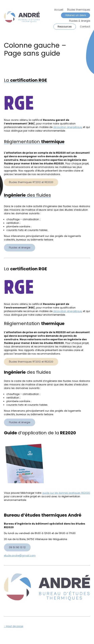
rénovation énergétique (67, 127)
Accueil (59, 10)
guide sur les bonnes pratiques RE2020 (66, 493)
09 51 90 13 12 (17, 547)
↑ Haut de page (14, 626)
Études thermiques (79, 10)
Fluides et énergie (20, 248)
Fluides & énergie (80, 21)
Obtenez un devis (76, 15)
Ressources (65, 27)
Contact (85, 27)
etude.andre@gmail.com (20, 555)
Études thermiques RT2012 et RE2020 (31, 182)
